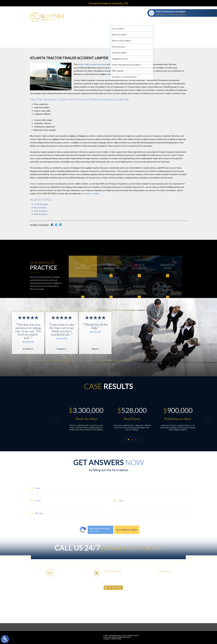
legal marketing (124, 637)
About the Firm (103, 20)
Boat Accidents (41, 214)
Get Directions (114, 588)
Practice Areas (118, 20)
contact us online (91, 193)
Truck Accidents (41, 204)
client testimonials (148, 71)
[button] (6, 360)
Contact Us (181, 20)
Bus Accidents (40, 208)
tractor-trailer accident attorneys (92, 64)
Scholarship (158, 20)
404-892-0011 (137, 13)
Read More (35, 332)
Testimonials (145, 20)
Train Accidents (41, 211)
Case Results (132, 20)
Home (91, 20)
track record (130, 71)
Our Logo (170, 20)
